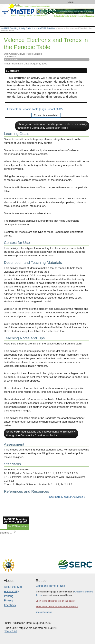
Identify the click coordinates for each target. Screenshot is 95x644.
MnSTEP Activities (47, 28)
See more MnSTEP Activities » (67, 497)
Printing (9, 596)
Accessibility (12, 591)
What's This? (11, 631)
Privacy (9, 600)
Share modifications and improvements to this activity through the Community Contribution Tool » (52, 126)
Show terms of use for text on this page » (56, 601)
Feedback (10, 605)
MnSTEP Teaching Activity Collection (18, 28)
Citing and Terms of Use (50, 586)
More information (44, 612)
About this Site (13, 587)
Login (71, 2)
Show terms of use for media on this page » (57, 607)
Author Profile (11, 59)
